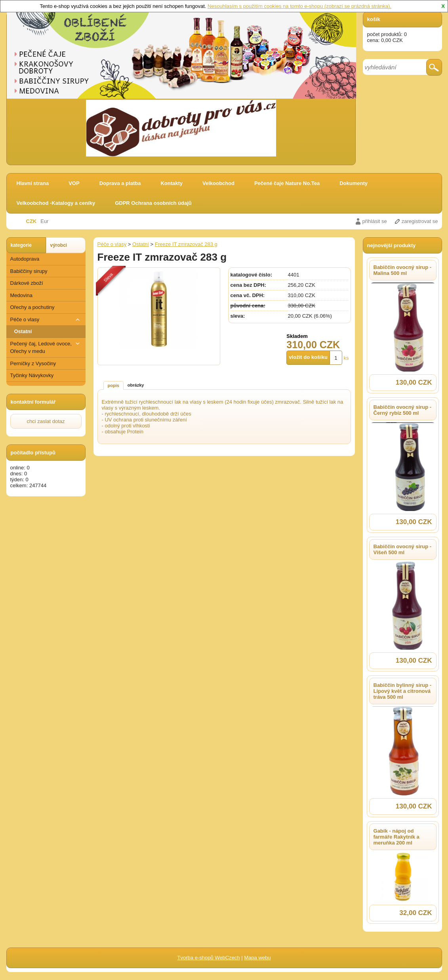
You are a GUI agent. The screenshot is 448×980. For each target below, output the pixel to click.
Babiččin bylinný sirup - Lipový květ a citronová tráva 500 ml (403, 691)
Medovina (21, 295)
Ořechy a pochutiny (32, 307)
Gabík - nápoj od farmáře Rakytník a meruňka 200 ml (397, 837)
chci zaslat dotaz (46, 421)
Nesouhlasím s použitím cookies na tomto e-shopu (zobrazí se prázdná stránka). (299, 6)
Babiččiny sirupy (29, 271)
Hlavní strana (33, 183)
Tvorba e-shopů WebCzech (209, 958)
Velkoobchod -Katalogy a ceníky (56, 203)
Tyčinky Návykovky (32, 375)
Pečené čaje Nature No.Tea (287, 183)
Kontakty (172, 183)
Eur (44, 221)
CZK (31, 221)
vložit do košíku (308, 357)
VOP (74, 183)
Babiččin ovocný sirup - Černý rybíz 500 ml (403, 410)
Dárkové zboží (27, 283)
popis (113, 385)
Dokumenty (354, 183)
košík (374, 19)
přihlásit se (375, 221)
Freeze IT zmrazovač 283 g (186, 244)
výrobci (59, 245)
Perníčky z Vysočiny (33, 363)
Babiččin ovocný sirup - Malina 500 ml (403, 270)
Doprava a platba (120, 183)
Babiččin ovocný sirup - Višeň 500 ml (403, 549)
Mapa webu (257, 958)
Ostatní (23, 331)
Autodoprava (25, 259)
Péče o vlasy (46, 319)
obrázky (136, 385)
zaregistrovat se (420, 221)
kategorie (21, 245)
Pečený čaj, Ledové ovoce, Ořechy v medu (46, 347)
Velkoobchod (218, 183)
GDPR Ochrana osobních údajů (153, 203)
